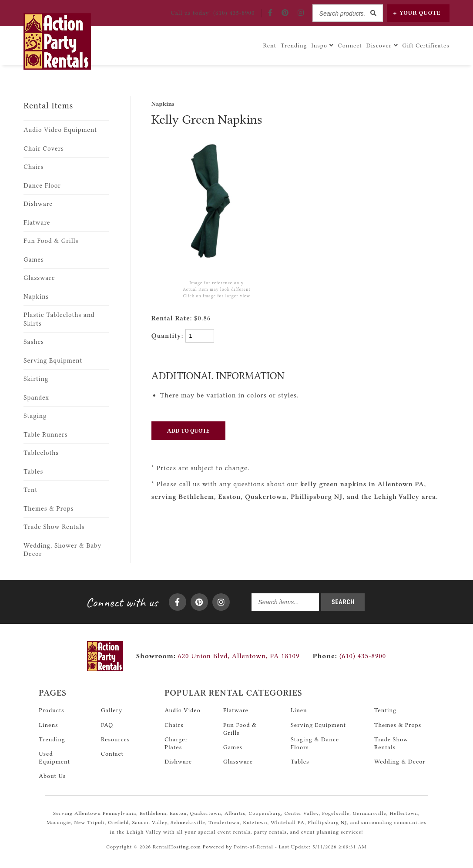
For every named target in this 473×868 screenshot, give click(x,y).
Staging (35, 416)
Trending (294, 45)
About (52, 776)
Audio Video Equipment (60, 130)
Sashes (34, 342)
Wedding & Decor (400, 761)
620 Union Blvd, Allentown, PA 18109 (239, 656)
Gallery (112, 710)
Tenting (385, 710)
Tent (30, 490)
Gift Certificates (426, 45)
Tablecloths (41, 453)
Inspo (323, 45)
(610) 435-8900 (349, 656)
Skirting (36, 379)
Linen (299, 710)
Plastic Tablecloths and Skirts (59, 319)
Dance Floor (42, 186)
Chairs (34, 167)
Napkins (36, 297)
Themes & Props (49, 509)
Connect (350, 45)
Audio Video (183, 710)
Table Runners (45, 435)
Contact (112, 754)
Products (51, 710)
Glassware (39, 278)
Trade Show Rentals (54, 527)
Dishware (38, 204)
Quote (417, 13)
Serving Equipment (53, 361)
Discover (382, 45)
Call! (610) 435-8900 (213, 13)
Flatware (37, 223)
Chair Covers (44, 149)
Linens (48, 725)
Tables (33, 472)
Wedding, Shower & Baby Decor (62, 550)
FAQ (107, 725)
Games (34, 260)
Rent (270, 45)
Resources (115, 739)
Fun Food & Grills (51, 241)
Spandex (36, 398)
